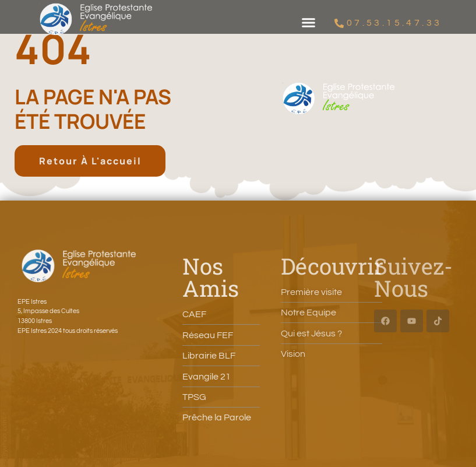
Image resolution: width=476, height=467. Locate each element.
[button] (309, 23)
